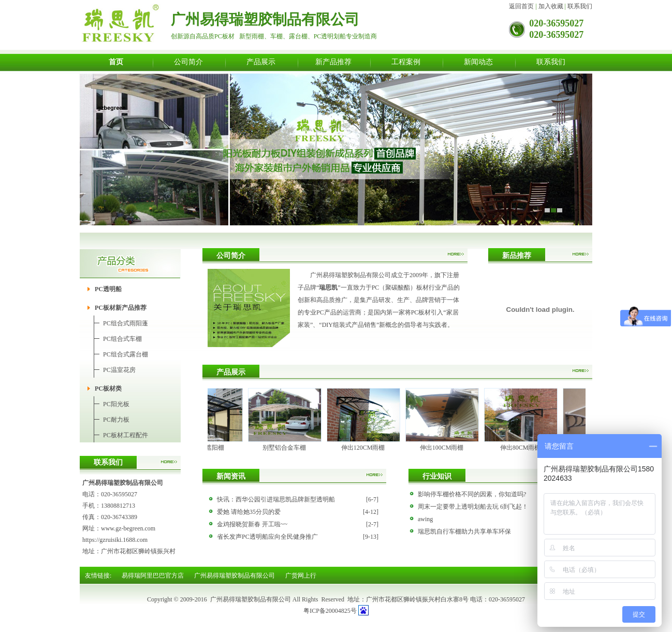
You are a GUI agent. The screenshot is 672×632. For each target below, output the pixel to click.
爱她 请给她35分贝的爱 (249, 512)
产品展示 (261, 62)
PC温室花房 (119, 370)
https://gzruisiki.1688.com (115, 540)
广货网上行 (301, 576)
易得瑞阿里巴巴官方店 (153, 576)
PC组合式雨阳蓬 (126, 323)
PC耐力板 (116, 420)
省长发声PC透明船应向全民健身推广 (267, 537)
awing (425, 519)
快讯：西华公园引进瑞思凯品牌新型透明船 (276, 499)
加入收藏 (551, 6)
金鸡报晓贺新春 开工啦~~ (252, 524)
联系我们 (580, 6)
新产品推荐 (333, 62)
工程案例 (406, 62)
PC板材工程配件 (126, 435)
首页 (116, 62)
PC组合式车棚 (122, 339)
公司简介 (188, 62)
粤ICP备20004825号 (330, 611)
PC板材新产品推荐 (121, 308)
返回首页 (521, 6)
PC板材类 (108, 389)
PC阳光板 (116, 404)
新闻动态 (478, 62)
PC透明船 (108, 289)
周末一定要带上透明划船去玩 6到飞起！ (473, 507)
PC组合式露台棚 (126, 354)
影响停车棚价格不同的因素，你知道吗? (472, 494)
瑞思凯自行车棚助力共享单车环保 (464, 532)
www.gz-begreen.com (128, 528)
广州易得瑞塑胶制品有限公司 (235, 576)
